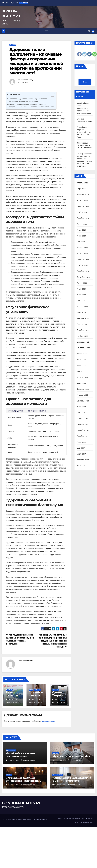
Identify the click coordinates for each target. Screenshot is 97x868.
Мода (31, 689)
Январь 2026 (82, 201)
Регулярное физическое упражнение (24, 102)
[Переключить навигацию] (47, 31)
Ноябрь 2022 (82, 336)
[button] (89, 31)
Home (60, 819)
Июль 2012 (81, 466)
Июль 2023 (82, 289)
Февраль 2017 (83, 460)
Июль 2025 (82, 230)
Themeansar (42, 819)
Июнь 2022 (82, 366)
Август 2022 (82, 354)
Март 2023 (81, 312)
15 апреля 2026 (60, 785)
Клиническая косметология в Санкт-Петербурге (85, 145)
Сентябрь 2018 (83, 430)
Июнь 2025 (82, 236)
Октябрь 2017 (83, 436)
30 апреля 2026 (14, 760)
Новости (13, 45)
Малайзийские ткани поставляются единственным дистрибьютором (84, 108)
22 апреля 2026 (14, 785)
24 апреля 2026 (61, 760)
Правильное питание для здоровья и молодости (28, 104)
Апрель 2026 (82, 183)
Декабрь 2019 (83, 419)
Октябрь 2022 (83, 342)
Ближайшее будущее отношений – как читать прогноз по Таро (84, 132)
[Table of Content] (53, 95)
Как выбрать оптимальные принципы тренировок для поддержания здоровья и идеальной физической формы (53, 641)
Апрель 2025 (82, 248)
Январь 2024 (82, 254)
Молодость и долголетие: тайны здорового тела (28, 99)
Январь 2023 (82, 324)
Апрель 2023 (82, 307)
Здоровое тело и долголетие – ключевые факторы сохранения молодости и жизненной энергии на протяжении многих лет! (36, 61)
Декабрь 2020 (83, 401)
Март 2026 (81, 189)
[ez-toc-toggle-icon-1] (52, 95)
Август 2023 (82, 283)
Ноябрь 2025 (82, 212)
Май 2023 (81, 301)
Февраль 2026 (83, 195)
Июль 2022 (82, 360)
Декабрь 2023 (83, 259)
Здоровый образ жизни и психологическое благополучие (32, 107)
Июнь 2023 (82, 295)
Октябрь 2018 (83, 424)
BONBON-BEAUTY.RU (22, 803)
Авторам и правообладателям (74, 819)
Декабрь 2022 (83, 330)
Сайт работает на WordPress (12, 819)
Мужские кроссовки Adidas (71, 756)
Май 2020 (81, 413)
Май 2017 (81, 448)
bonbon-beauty (27, 80)
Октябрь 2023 (83, 271)
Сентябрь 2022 (83, 348)
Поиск (80, 66)
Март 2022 (81, 383)
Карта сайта (90, 819)
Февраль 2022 (83, 389)
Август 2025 (82, 224)
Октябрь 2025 (83, 218)
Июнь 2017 (81, 442)
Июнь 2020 (82, 407)
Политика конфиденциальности (84, 822)
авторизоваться (48, 721)
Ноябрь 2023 (82, 265)
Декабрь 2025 (83, 206)
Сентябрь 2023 (83, 277)
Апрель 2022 (82, 377)
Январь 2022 (82, 395)
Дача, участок (11, 750)
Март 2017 (81, 454)
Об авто (56, 753)
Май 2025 (81, 242)
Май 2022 (81, 371)
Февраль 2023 (83, 318)
